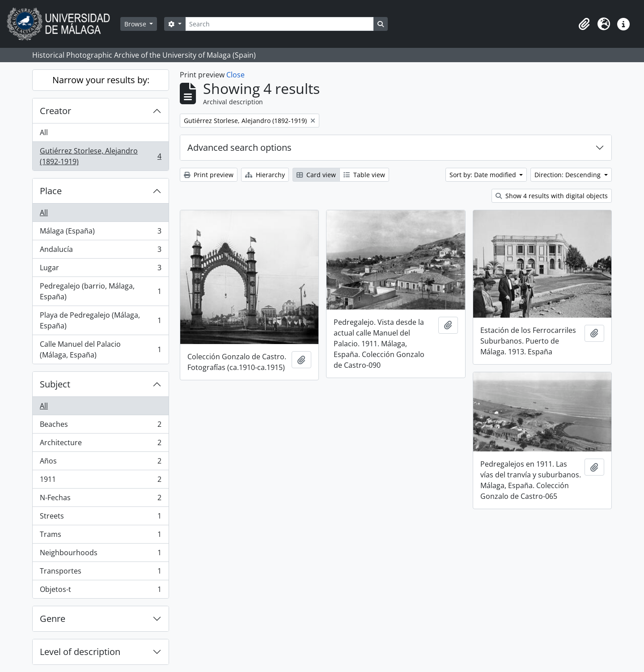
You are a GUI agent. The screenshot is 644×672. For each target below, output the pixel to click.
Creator (55, 111)
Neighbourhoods (100, 555)
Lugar (100, 270)
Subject (55, 384)
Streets (100, 518)
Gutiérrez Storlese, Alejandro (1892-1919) (100, 156)
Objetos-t (100, 591)
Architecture (100, 444)
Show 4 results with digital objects (552, 196)
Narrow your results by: (101, 80)
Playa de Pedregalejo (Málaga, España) (100, 320)
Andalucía (100, 251)
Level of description (80, 652)
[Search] (280, 24)
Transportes (100, 573)
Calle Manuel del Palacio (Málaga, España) (100, 349)
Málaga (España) (100, 233)
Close (235, 75)
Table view (364, 175)
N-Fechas (100, 500)
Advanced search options (239, 147)
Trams (100, 536)
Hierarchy (265, 175)
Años (100, 463)
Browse (136, 24)
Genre (53, 619)
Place (51, 191)
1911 (100, 481)
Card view (316, 175)
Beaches (100, 426)
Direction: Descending (568, 175)
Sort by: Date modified (484, 175)
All (44, 132)
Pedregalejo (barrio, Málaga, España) (100, 291)
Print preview (209, 175)
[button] (584, 24)
